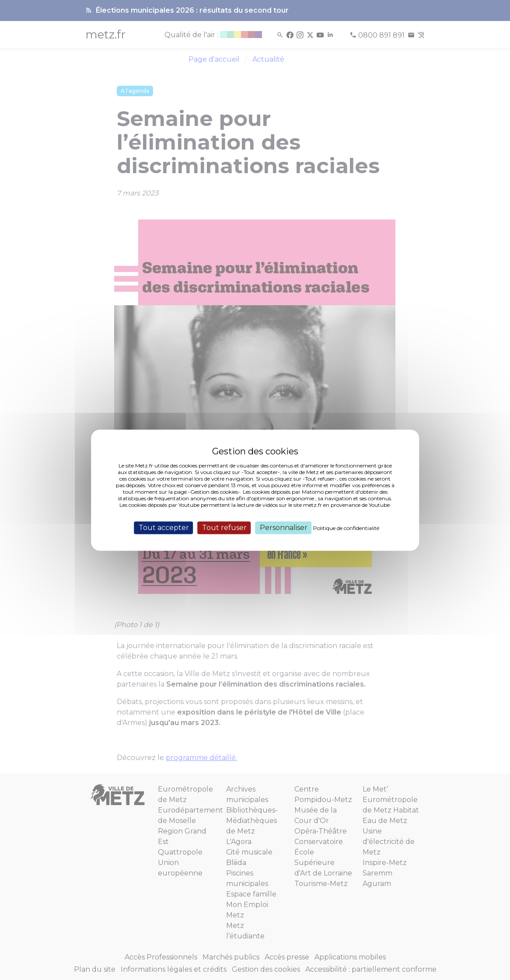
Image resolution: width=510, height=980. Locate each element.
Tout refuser (224, 528)
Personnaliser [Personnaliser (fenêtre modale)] (284, 528)
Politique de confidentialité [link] (346, 528)
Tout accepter (164, 528)
